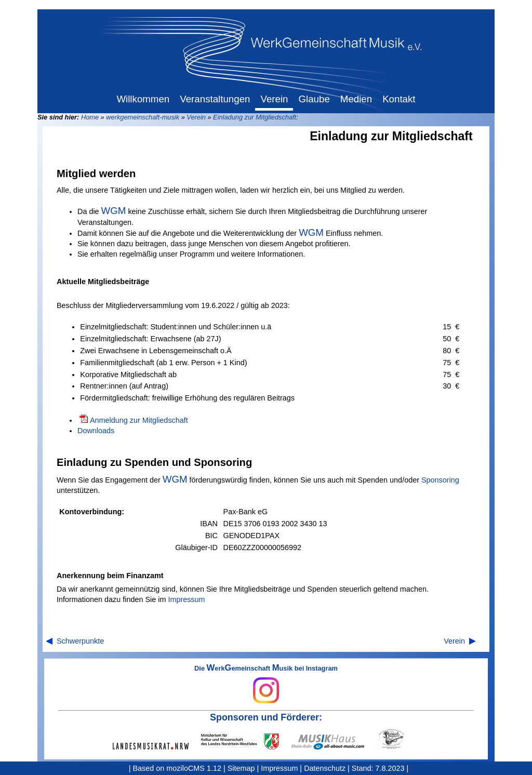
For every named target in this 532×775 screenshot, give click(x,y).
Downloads (96, 431)
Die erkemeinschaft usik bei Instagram (266, 684)
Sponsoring (440, 480)
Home (90, 117)
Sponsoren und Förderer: (266, 717)
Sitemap (241, 768)
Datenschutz (325, 768)
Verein (196, 117)
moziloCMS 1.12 (194, 768)
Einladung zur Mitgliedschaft (255, 117)
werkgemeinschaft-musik (143, 117)
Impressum (186, 599)
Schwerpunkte (80, 641)
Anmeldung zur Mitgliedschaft (139, 420)
